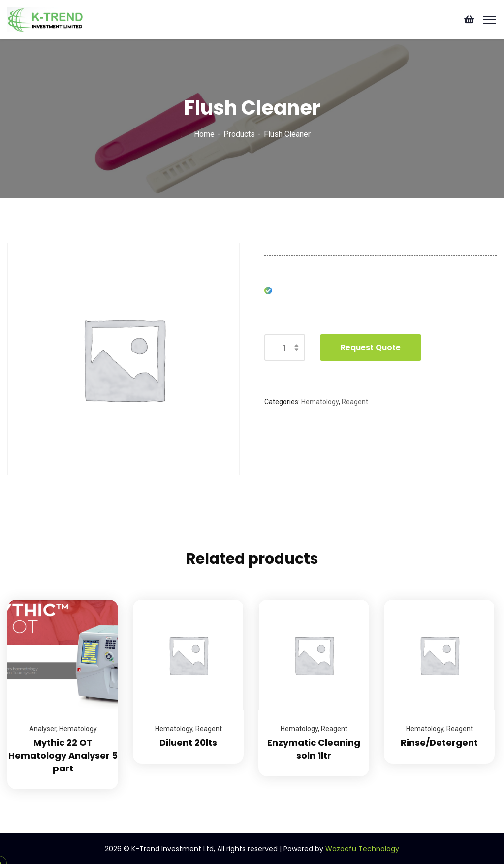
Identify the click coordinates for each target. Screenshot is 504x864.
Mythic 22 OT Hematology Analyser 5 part (63, 755)
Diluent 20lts (188, 743)
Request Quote (371, 347)
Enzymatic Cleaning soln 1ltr (314, 749)
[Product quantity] (285, 348)
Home (204, 134)
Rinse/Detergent (439, 743)
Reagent (355, 402)
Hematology (320, 402)
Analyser (43, 729)
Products (239, 134)
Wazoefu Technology (362, 849)
